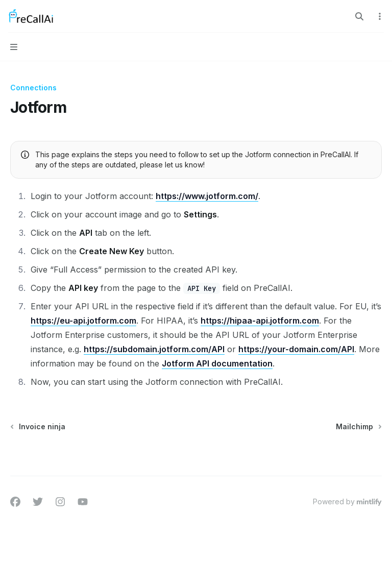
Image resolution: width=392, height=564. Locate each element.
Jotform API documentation (217, 363)
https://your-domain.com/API (296, 349)
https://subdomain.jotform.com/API (154, 349)
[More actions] (379, 16)
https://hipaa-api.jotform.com (260, 321)
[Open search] (359, 16)
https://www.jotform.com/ (207, 196)
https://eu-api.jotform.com (83, 321)
